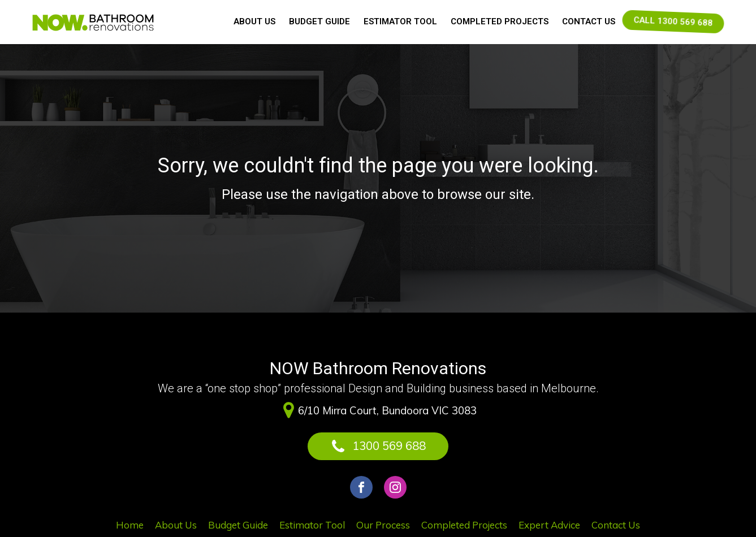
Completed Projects (500, 21)
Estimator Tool (400, 21)
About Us (254, 21)
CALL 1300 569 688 (673, 21)
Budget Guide (319, 21)
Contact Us (589, 21)
